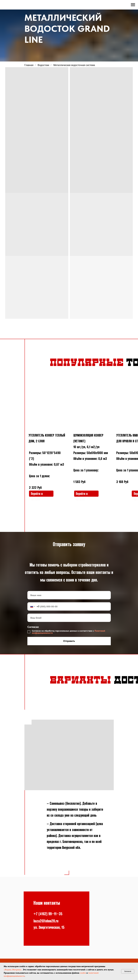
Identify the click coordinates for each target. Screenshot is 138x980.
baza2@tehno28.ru (46, 921)
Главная (29, 65)
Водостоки (43, 65)
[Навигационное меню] (133, 5)
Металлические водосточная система (74, 65)
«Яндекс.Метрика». (13, 970)
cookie (83, 973)
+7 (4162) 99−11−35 (48, 914)
